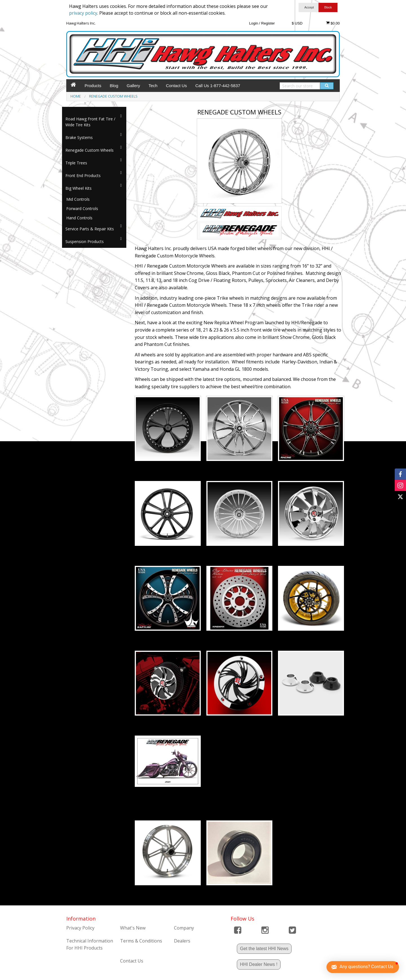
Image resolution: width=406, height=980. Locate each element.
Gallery (133, 86)
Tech (153, 86)
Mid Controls (78, 199)
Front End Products (83, 176)
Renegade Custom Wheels (90, 150)
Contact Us (176, 86)
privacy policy (83, 13)
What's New (133, 928)
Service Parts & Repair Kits (90, 229)
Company (184, 928)
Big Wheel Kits (79, 188)
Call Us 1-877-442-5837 (218, 86)
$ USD (297, 23)
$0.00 (333, 23)
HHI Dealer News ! (259, 964)
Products (93, 86)
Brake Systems (79, 137)
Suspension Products (85, 241)
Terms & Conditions (141, 941)
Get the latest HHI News (264, 949)
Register (268, 23)
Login (253, 23)
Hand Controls (79, 218)
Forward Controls (82, 208)
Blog (114, 86)
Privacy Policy (80, 928)
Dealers (182, 941)
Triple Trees (76, 163)
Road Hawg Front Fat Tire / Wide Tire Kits (90, 122)
